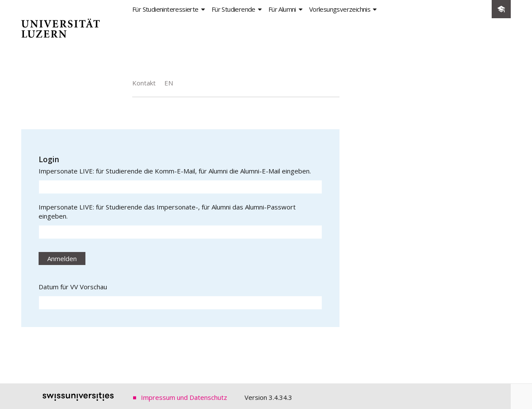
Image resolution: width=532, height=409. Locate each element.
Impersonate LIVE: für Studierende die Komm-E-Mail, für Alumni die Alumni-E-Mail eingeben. (175, 171)
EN (169, 83)
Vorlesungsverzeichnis (340, 9)
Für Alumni (282, 9)
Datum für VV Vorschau (73, 287)
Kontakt (144, 83)
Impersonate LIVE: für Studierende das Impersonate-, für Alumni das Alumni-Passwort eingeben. (167, 211)
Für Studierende (233, 9)
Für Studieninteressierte (165, 9)
